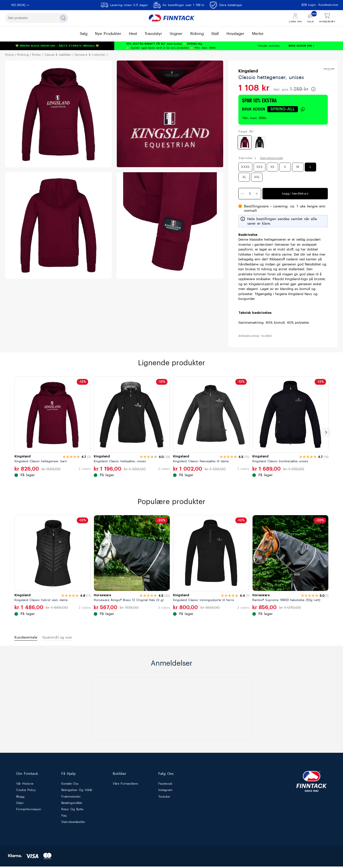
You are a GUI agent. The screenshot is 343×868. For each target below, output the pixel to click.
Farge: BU (246, 131)
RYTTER (37, 55)
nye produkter (108, 34)
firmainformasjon (29, 811)
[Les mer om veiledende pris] (313, 89)
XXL (257, 177)
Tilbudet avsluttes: (254, 46)
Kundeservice (328, 5)
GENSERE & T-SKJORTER (90, 55)
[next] (326, 432)
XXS (260, 167)
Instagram (165, 792)
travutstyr (153, 34)
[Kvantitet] (250, 194)
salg (84, 34)
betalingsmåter (72, 805)
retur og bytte (72, 811)
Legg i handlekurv (295, 194)
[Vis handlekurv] (327, 18)
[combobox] (37, 18)
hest (133, 34)
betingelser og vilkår (77, 792)
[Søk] (63, 18)
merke (258, 34)
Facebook (165, 785)
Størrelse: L (247, 158)
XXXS (245, 167)
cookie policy (26, 792)
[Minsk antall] (243, 194)
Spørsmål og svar (68, 638)
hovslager (235, 34)
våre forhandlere (125, 785)
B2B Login (309, 5)
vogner (176, 34)
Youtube (164, 798)
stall (215, 34)
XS (272, 167)
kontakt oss (70, 785)
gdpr (20, 805)
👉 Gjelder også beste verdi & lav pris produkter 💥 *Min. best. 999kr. (171, 46)
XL (244, 177)
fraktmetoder (71, 798)
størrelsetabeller (73, 824)
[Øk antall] (257, 194)
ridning (197, 34)
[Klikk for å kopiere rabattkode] (286, 109)
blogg (20, 798)
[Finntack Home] (171, 18)
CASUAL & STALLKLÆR (58, 55)
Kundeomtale (29, 638)
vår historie (25, 785)
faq (64, 817)
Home (9, 55)
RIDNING (23, 55)
